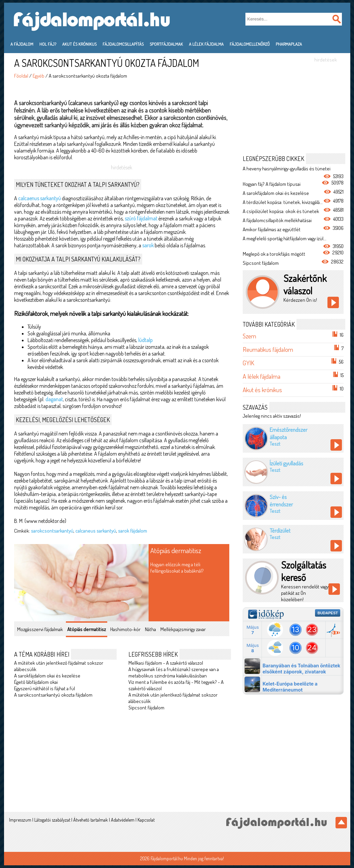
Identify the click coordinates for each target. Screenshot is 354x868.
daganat (54, 399)
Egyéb (38, 76)
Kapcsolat (146, 820)
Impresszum (20, 820)
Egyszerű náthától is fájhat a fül (45, 688)
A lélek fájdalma (206, 44)
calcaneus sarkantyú (96, 531)
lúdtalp (145, 340)
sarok (148, 245)
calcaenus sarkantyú (40, 198)
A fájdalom (22, 44)
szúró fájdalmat (141, 218)
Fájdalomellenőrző (250, 44)
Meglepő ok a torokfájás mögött (274, 254)
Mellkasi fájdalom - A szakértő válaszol (166, 663)
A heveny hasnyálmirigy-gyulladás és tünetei (287, 169)
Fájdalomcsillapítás (123, 44)
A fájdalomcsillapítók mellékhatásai (277, 220)
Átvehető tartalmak (91, 820)
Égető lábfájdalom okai (36, 682)
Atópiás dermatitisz (176, 550)
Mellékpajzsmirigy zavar (183, 629)
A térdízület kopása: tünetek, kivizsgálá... (283, 202)
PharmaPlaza (289, 44)
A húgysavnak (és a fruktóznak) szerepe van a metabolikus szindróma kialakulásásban (174, 672)
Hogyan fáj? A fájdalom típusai (272, 184)
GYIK (248, 363)
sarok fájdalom (132, 531)
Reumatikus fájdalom (268, 349)
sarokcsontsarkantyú (52, 531)
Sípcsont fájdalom (146, 708)
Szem (249, 336)
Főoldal (21, 76)
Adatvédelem (123, 820)
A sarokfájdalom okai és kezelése (47, 676)
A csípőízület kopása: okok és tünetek (281, 211)
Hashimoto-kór (125, 629)
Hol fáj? (48, 44)
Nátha (150, 629)
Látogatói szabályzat (52, 820)
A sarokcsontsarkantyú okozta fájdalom (53, 695)
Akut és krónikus (79, 44)
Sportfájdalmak (166, 44)
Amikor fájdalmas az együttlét (272, 229)
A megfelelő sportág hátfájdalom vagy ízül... (285, 238)
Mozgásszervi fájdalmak (40, 629)
